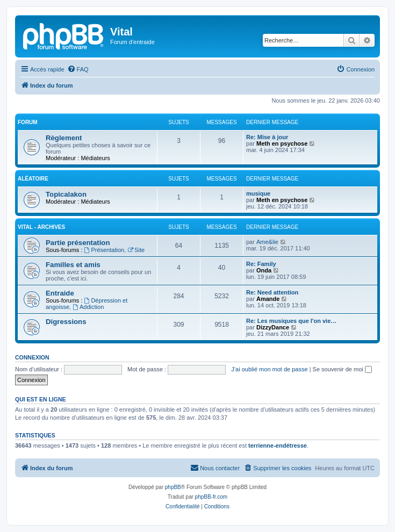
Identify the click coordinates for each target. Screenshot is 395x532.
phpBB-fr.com (211, 497)
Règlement (64, 138)
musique (258, 193)
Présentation (105, 250)
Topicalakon (66, 194)
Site (136, 250)
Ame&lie (267, 242)
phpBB (173, 487)
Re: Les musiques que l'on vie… (291, 321)
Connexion (32, 357)
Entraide (60, 293)
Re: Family (261, 264)
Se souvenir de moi (342, 369)
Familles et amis (73, 265)
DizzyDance (273, 327)
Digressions (66, 322)
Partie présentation (78, 243)
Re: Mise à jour (267, 137)
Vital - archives (41, 227)
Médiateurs (95, 158)
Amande (268, 299)
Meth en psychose (282, 143)
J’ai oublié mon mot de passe (269, 369)
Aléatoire (33, 179)
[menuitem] (78, 69)
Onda (264, 270)
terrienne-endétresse (278, 445)
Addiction (88, 307)
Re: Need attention (272, 292)
